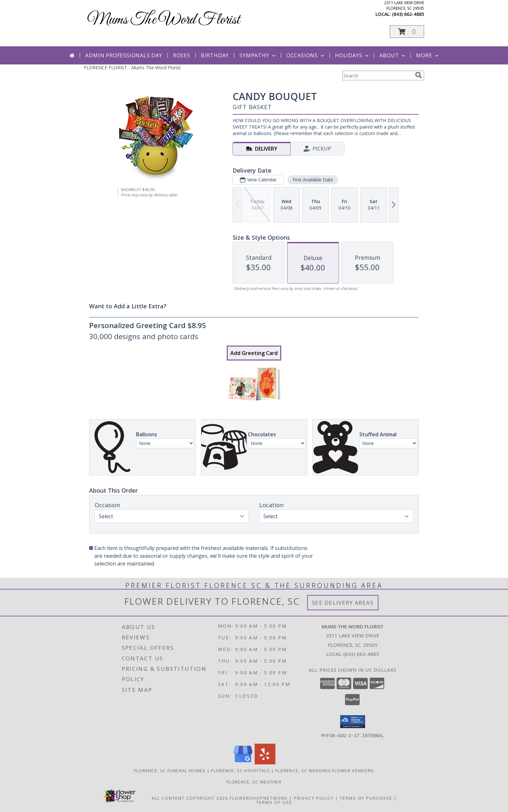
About (393, 55)
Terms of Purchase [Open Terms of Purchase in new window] (366, 798)
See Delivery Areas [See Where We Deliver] (343, 603)
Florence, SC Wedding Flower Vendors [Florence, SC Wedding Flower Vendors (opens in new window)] (325, 770)
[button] (407, 32)
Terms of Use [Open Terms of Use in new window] (274, 802)
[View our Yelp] (265, 762)
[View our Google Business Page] (243, 762)
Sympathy (258, 55)
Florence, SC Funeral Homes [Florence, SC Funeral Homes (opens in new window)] (170, 770)
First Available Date (313, 180)
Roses (182, 55)
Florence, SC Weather (254, 782)
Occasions (306, 55)
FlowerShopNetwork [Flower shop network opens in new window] (259, 798)
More (428, 55)
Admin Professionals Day (124, 55)
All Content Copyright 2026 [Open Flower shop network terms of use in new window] (190, 798)
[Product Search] (377, 75)
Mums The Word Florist (164, 20)
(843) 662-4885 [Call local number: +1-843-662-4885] (408, 14)
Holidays (352, 55)
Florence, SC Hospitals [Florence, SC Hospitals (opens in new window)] (240, 770)
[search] (419, 75)
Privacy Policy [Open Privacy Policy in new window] (314, 798)
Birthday (215, 55)
